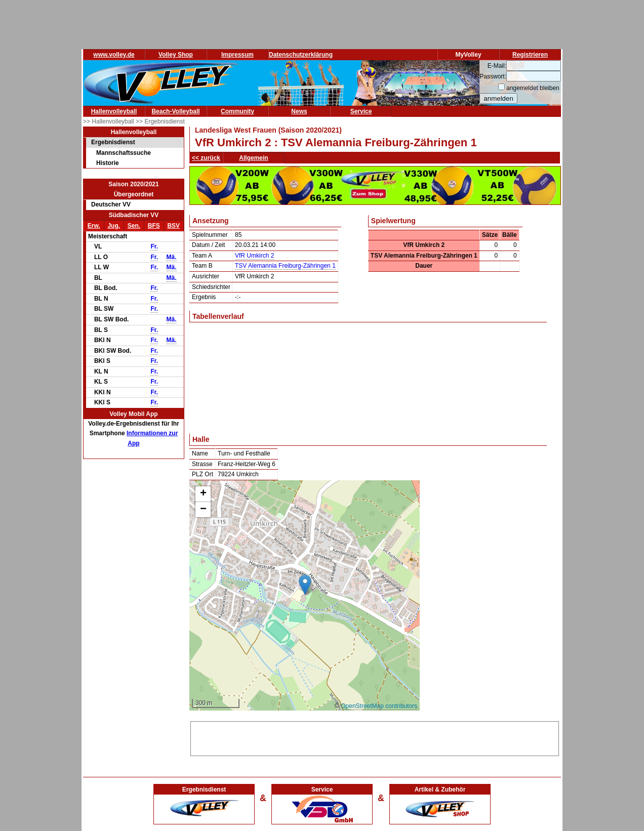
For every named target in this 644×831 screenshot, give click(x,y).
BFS (154, 226)
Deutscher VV (111, 204)
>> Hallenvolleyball (109, 121)
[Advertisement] (375, 737)
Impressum (237, 55)
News (299, 111)
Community (237, 111)
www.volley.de (114, 55)
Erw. (94, 226)
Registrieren (530, 55)
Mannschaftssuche (124, 153)
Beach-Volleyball (175, 111)
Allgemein (253, 158)
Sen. (134, 226)
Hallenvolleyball (114, 111)
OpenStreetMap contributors (379, 706)
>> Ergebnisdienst (160, 121)
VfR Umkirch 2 (254, 256)
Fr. (154, 246)
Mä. (172, 257)
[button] (305, 585)
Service (361, 111)
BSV (173, 226)
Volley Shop (176, 55)
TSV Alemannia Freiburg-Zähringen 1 (285, 266)
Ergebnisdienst (113, 142)
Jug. (114, 226)
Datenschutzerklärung (301, 55)
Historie (108, 163)
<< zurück (206, 158)
